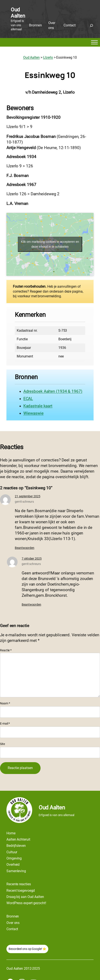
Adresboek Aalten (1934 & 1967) (53, 391)
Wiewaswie (33, 413)
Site (2, 744)
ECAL (28, 399)
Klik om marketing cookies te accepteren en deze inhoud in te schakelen (50, 244)
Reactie (6, 650)
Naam (5, 703)
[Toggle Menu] (94, 42)
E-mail (5, 724)
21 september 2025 (27, 496)
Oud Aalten (18, 13)
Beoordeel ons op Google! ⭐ (27, 949)
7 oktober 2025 (32, 559)
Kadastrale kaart (38, 406)
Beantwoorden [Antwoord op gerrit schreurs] (25, 548)
